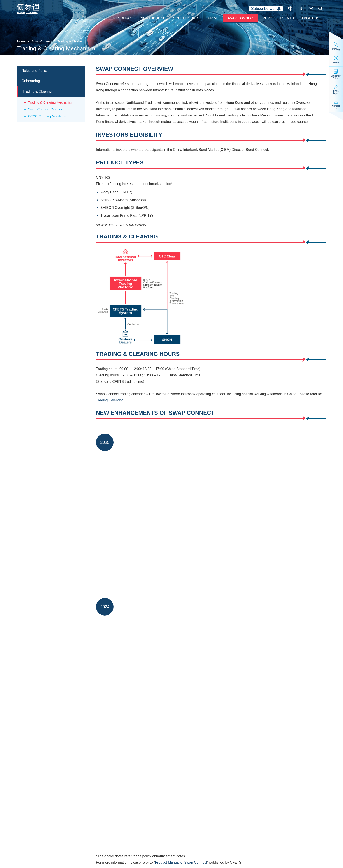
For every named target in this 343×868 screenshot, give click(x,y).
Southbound (186, 18)
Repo (267, 18)
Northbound (153, 18)
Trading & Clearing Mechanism (51, 102)
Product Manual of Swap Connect (181, 863)
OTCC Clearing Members (47, 116)
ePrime (212, 18)
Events (287, 18)
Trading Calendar (109, 400)
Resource (123, 18)
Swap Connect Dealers (45, 109)
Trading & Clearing (70, 41)
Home (21, 41)
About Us (310, 18)
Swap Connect (241, 18)
